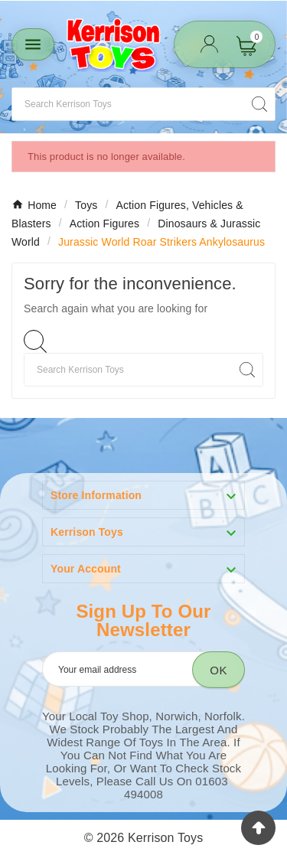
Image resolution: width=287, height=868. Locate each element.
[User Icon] (209, 44)
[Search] (128, 104)
